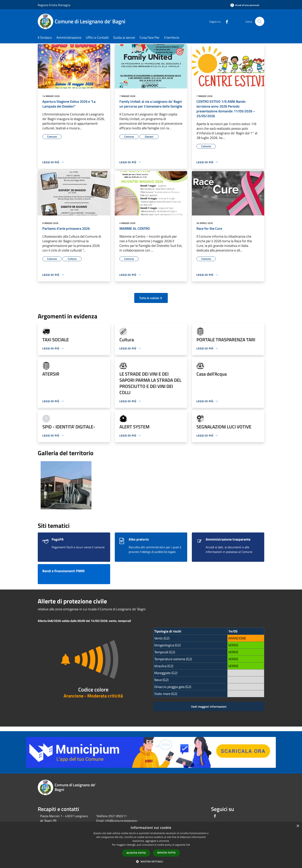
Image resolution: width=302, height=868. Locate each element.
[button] (151, 861)
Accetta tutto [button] (136, 853)
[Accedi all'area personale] (245, 5)
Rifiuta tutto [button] (167, 853)
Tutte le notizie (151, 298)
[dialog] (151, 845)
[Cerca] (260, 21)
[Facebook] (225, 21)
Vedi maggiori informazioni (209, 707)
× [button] (298, 826)
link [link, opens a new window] (188, 845)
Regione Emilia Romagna (54, 5)
